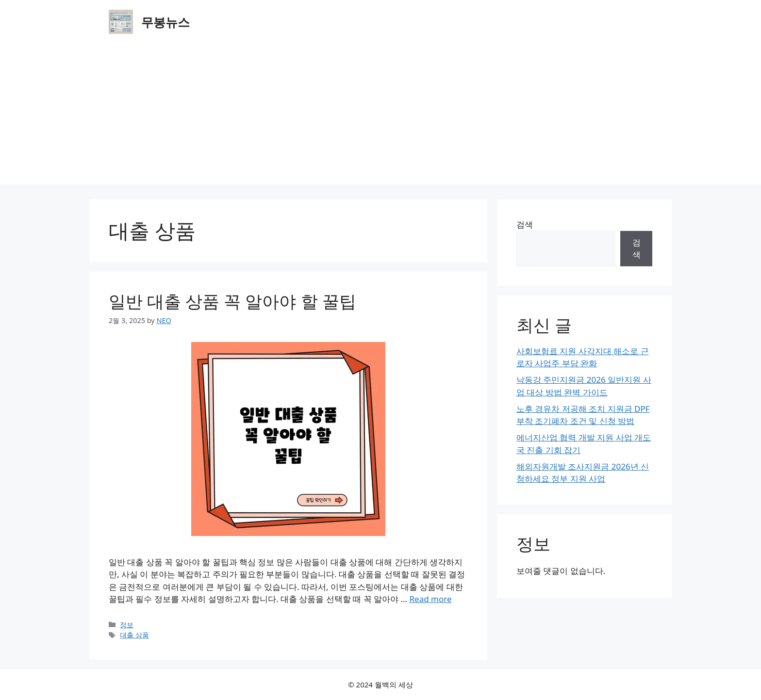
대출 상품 (134, 635)
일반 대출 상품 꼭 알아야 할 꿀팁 (232, 301)
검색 (525, 224)
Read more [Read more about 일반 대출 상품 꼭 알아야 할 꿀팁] (430, 599)
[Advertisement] (380, 116)
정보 (127, 625)
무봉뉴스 (165, 22)
